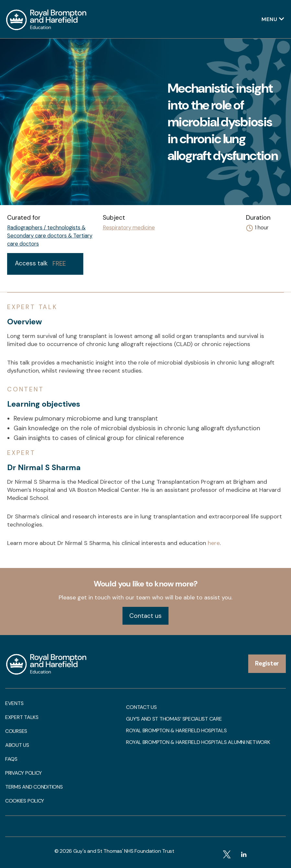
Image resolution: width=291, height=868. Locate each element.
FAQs (11, 759)
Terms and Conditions (34, 787)
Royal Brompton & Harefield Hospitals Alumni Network (198, 742)
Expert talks (22, 717)
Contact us (145, 616)
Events (14, 703)
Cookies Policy (25, 801)
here (214, 543)
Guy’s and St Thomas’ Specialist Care (174, 719)
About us (17, 745)
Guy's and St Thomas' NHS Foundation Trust (124, 851)
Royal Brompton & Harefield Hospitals (176, 731)
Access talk (40, 263)
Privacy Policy (23, 773)
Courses (16, 731)
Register (267, 663)
